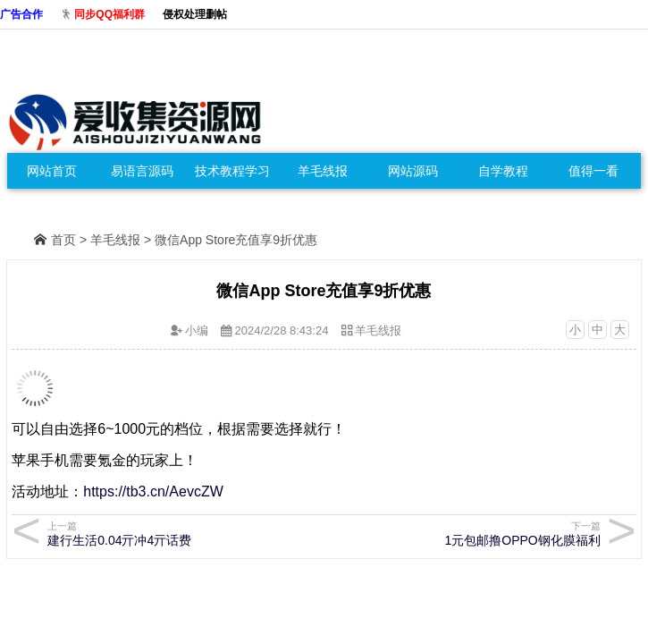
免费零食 (52, 207)
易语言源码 (142, 171)
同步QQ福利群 (109, 14)
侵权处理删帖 (195, 14)
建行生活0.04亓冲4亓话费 (172, 534)
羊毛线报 (323, 171)
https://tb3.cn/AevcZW (153, 491)
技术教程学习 (232, 171)
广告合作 (21, 14)
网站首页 (52, 171)
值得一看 (593, 171)
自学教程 (503, 171)
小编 (197, 330)
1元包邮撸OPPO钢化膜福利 (475, 534)
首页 (63, 240)
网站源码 (413, 171)
